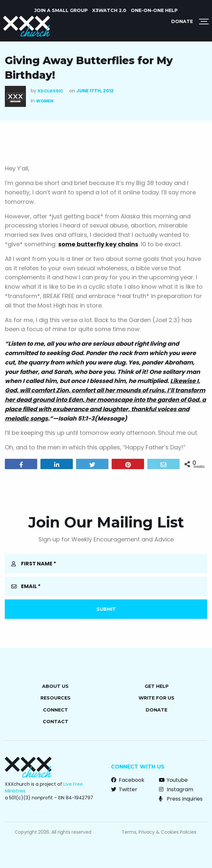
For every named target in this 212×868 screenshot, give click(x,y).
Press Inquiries (181, 799)
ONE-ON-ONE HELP (154, 10)
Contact (56, 722)
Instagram (176, 789)
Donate (182, 21)
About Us (55, 686)
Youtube (173, 780)
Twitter (124, 789)
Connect (56, 710)
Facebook (128, 780)
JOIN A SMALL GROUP (61, 10)
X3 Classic (50, 91)
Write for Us (156, 698)
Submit (106, 609)
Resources (56, 698)
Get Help (157, 686)
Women (45, 101)
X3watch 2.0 (109, 10)
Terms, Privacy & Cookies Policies (159, 832)
